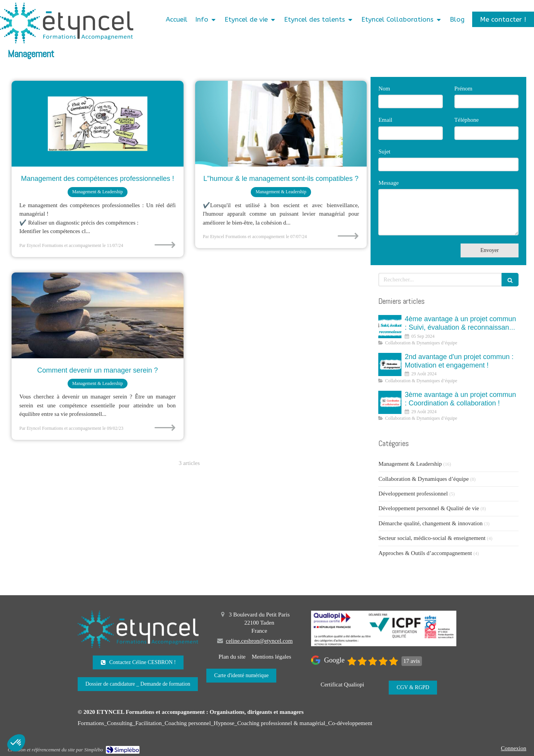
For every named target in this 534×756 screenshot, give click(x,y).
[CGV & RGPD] (413, 688)
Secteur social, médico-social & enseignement (432, 538)
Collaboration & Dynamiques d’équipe (423, 479)
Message (389, 183)
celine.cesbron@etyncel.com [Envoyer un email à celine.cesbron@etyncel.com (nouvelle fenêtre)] (259, 641)
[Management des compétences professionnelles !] (98, 124)
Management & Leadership (410, 464)
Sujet (384, 152)
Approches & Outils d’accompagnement (425, 553)
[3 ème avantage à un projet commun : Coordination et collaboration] (390, 402)
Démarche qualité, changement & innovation (430, 523)
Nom (384, 89)
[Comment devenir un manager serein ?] (98, 315)
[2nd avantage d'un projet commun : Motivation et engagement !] (390, 364)
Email (385, 120)
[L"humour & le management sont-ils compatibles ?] (281, 124)
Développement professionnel (413, 494)
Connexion (514, 748)
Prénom (463, 89)
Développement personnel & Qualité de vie (429, 508)
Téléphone (467, 120)
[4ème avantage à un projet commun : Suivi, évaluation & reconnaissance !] (390, 327)
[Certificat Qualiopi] (343, 684)
